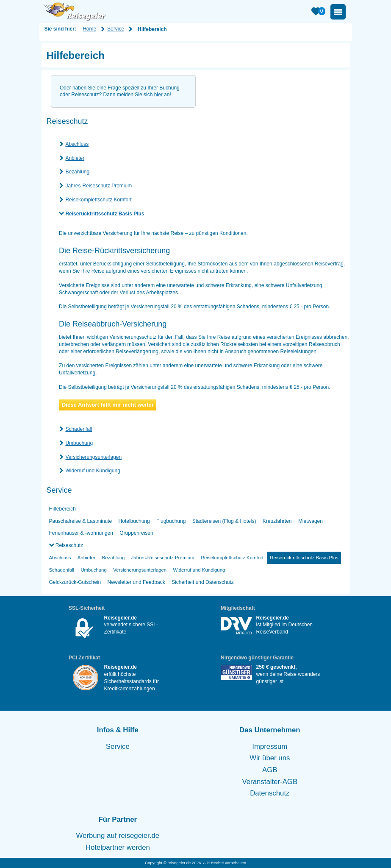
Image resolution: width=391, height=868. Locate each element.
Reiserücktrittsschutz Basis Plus (105, 214)
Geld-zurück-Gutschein (75, 582)
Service (116, 29)
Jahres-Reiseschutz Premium (98, 186)
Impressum (270, 747)
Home (89, 29)
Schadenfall (79, 429)
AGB (270, 770)
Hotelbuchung (134, 521)
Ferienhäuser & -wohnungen (81, 533)
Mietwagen (311, 521)
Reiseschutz (69, 545)
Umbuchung (79, 443)
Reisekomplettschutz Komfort (98, 200)
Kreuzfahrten (277, 521)
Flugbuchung (171, 521)
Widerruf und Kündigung (93, 471)
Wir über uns (270, 758)
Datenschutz (270, 793)
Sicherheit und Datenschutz (203, 582)
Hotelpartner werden (118, 847)
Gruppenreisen (136, 533)
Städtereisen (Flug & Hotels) (224, 521)
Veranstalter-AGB (270, 782)
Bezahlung (77, 172)
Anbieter (75, 158)
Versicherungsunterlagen (93, 457)
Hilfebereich (62, 509)
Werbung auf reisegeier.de (118, 836)
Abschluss (77, 144)
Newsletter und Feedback (136, 582)
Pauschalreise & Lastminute (81, 521)
